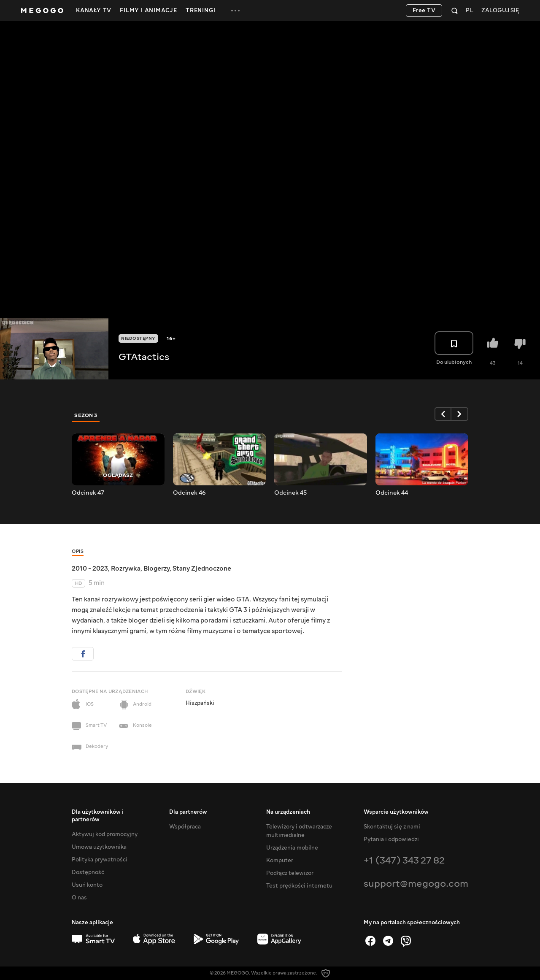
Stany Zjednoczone (202, 569)
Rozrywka (126, 569)
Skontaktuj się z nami (392, 827)
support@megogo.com (416, 884)
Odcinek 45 (290, 493)
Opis (78, 551)
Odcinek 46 (189, 493)
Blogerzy (157, 569)
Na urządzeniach (288, 812)
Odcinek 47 (88, 493)
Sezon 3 (86, 415)
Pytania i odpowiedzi (391, 839)
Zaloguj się (500, 11)
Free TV (424, 11)
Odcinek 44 (392, 493)
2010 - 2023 (90, 569)
